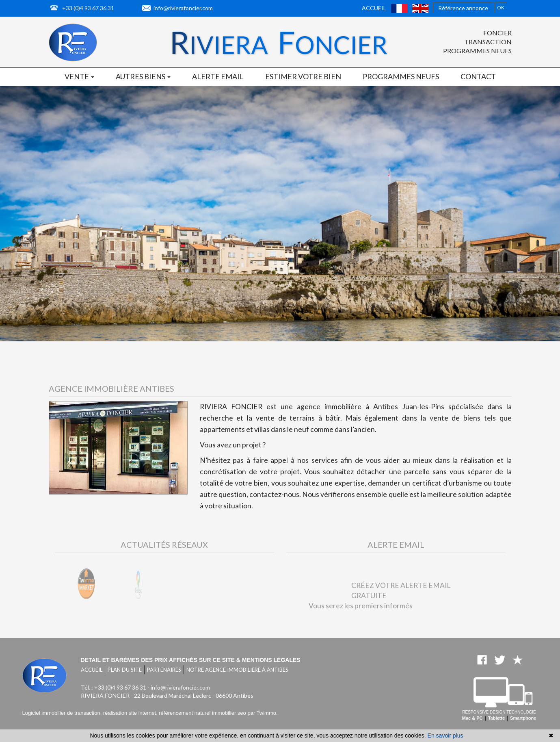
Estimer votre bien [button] (303, 76)
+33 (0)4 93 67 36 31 (88, 8)
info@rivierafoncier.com (183, 8)
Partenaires (164, 670)
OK (501, 8)
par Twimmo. (262, 713)
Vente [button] (79, 76)
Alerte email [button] (218, 76)
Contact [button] (478, 76)
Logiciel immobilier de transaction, (63, 713)
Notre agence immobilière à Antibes (237, 670)
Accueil (374, 8)
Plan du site (125, 670)
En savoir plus (445, 735)
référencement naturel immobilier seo (203, 713)
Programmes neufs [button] (401, 76)
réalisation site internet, (131, 713)
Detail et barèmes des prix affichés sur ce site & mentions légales (191, 660)
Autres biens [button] (143, 76)
